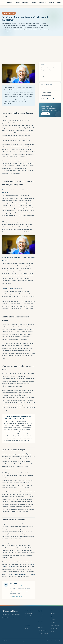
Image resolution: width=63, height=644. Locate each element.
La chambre (41, 621)
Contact (59, 3)
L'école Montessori (43, 615)
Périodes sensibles (29, 622)
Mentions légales (55, 629)
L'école (17, 3)
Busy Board (41, 627)
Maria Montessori (29, 619)
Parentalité (43, 3)
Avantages (27, 625)
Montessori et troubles (46, 96)
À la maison (34, 3)
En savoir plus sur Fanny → (16, 596)
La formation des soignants (48, 78)
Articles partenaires (56, 626)
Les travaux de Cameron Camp (49, 68)
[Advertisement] (31, 47)
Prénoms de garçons (43, 633)
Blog (52, 616)
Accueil (53, 613)
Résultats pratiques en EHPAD (49, 74)
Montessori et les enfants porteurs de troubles (21, 574)
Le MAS (43, 72)
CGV (60, 641)
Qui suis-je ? (51, 3)
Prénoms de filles (42, 630)
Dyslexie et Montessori (46, 92)
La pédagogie (9, 3)
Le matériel (25, 3)
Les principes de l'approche (48, 70)
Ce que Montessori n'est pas (48, 76)
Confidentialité (55, 632)
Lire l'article (45, 114)
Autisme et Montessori (46, 89)
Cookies (57, 641)
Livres (26, 628)
